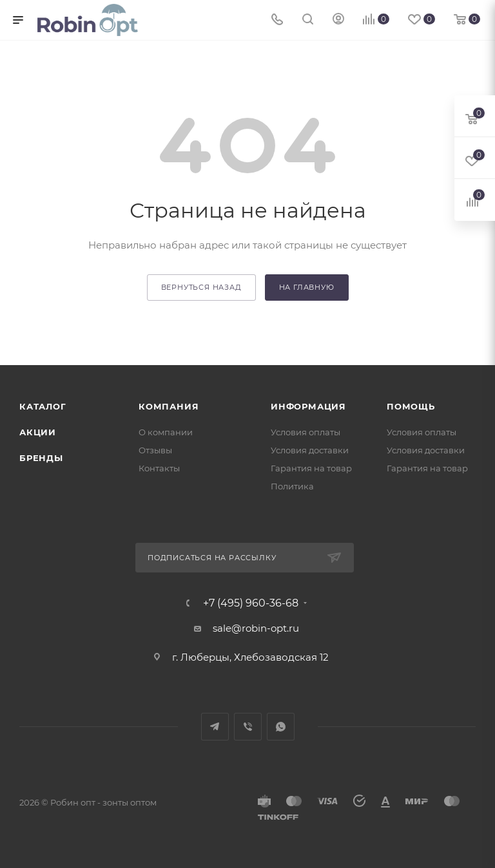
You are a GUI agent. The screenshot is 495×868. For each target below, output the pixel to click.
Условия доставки (310, 450)
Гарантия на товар (311, 468)
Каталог (43, 406)
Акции (38, 432)
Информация (308, 406)
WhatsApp (281, 727)
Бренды (41, 458)
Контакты (159, 468)
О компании (166, 432)
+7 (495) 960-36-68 (251, 603)
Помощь (411, 406)
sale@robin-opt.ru (257, 628)
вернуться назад (201, 287)
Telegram (215, 727)
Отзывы (155, 450)
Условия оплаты (306, 432)
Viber (248, 727)
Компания (169, 406)
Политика (292, 486)
